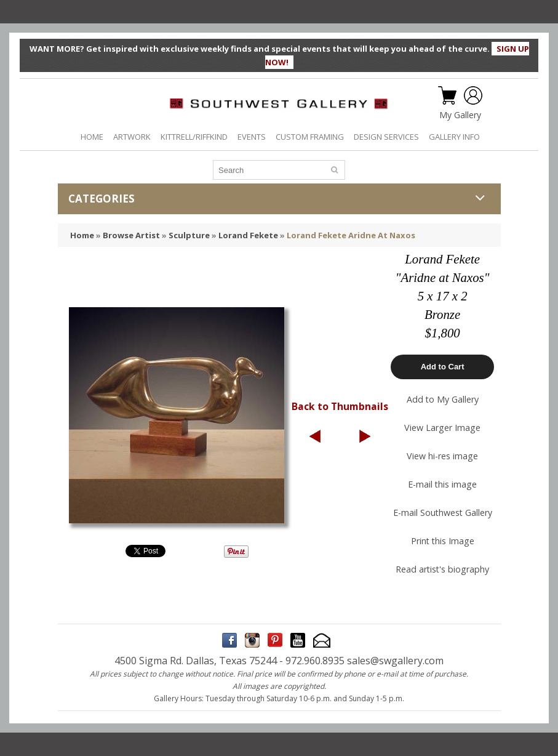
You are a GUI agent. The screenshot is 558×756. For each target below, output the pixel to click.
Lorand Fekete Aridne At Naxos (351, 235)
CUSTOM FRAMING (310, 137)
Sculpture (189, 235)
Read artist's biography (442, 569)
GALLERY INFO (454, 137)
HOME (92, 137)
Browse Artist (131, 235)
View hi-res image (442, 456)
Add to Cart (443, 367)
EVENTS (252, 137)
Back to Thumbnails (340, 406)
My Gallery (460, 115)
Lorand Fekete (248, 235)
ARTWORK (132, 137)
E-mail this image (442, 484)
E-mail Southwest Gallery (443, 513)
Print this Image (443, 541)
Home (82, 235)
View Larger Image (442, 428)
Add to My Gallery (443, 399)
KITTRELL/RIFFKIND (194, 137)
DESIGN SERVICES (386, 137)
